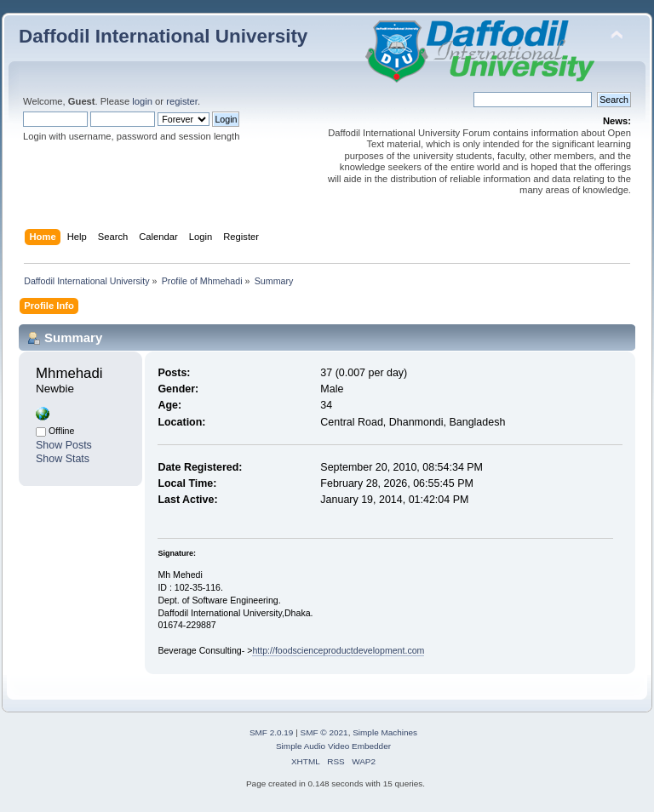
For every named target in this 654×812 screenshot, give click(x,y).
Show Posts (64, 445)
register (182, 101)
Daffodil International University (163, 36)
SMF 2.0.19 (272, 732)
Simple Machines (385, 732)
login (142, 101)
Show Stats (63, 459)
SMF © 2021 (324, 732)
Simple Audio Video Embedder (333, 746)
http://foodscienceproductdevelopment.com (338, 650)
